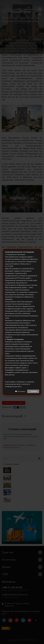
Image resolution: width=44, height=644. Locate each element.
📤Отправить (33, 391)
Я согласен (21, 391)
